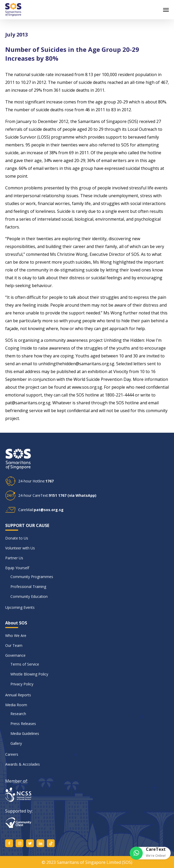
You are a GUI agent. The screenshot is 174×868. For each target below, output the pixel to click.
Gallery (16, 743)
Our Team (14, 645)
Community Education (29, 596)
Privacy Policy (22, 684)
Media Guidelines (25, 733)
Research (18, 714)
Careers (12, 754)
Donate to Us (17, 538)
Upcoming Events (20, 607)
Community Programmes (32, 577)
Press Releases (23, 724)
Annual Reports (18, 695)
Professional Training (28, 587)
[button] (166, 10)
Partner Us (14, 558)
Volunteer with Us (20, 548)
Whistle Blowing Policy (29, 674)
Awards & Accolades (23, 764)
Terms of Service (25, 664)
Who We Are (16, 635)
